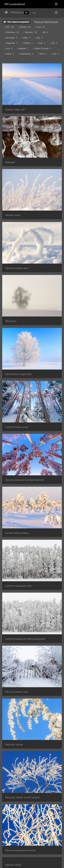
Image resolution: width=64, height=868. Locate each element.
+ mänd (9, 54)
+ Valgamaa (11, 43)
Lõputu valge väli (15, 109)
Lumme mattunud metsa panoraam (25, 639)
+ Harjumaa (12, 32)
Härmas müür (13, 215)
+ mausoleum (26, 54)
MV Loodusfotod (15, 4)
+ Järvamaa (11, 38)
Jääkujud (10, 162)
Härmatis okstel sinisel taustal (22, 797)
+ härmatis (30, 32)
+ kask (41, 43)
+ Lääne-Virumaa (42, 48)
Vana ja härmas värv (17, 692)
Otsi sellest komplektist (16, 22)
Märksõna (17, 12)
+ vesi (8, 48)
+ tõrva (42, 54)
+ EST (9, 27)
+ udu (55, 54)
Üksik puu (11, 321)
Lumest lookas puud (17, 427)
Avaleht (6, 12)
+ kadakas (23, 48)
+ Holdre (27, 43)
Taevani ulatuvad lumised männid (24, 480)
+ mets (26, 38)
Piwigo (38, 862)
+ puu (39, 38)
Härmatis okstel (14, 744)
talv (34, 13)
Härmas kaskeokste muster (20, 850)
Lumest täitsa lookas (17, 533)
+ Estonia (24, 27)
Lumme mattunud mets (18, 586)
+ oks (54, 43)
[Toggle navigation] (56, 4)
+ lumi (40, 27)
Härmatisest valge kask (18, 374)
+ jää (45, 32)
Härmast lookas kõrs (17, 268)
